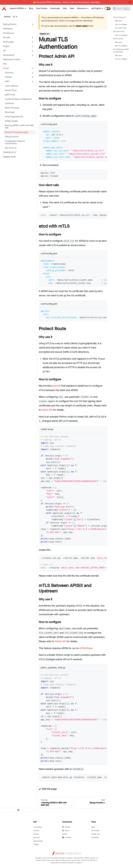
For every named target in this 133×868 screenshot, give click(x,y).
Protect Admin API (119, 17)
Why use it (119, 21)
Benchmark (10, 112)
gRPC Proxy (10, 95)
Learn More (95, 2)
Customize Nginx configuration (18, 99)
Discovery (9, 73)
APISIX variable (11, 121)
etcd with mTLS (119, 32)
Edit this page (48, 789)
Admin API (47, 410)
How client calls (121, 28)
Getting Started (10, 24)
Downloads (55, 8)
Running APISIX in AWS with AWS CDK (19, 127)
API (4, 51)
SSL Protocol (11, 148)
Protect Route (118, 39)
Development (9, 55)
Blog (31, 8)
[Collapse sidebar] (18, 810)
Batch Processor (12, 108)
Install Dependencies (14, 117)
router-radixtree (12, 86)
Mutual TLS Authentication (17, 132)
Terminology (8, 42)
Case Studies (42, 8)
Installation (8, 29)
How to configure (121, 24)
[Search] (122, 9)
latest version (82, 26)
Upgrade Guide (9, 157)
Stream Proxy (11, 90)
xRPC (7, 82)
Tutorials (7, 38)
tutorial (57, 386)
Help (65, 8)
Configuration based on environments (15, 142)
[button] (108, 9)
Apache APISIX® (17, 8)
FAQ (5, 64)
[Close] (130, 2)
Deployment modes (11, 60)
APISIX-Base (86, 648)
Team (72, 8)
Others (6, 68)
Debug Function (12, 137)
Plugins (6, 46)
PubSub (8, 77)
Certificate (9, 104)
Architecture (8, 33)
